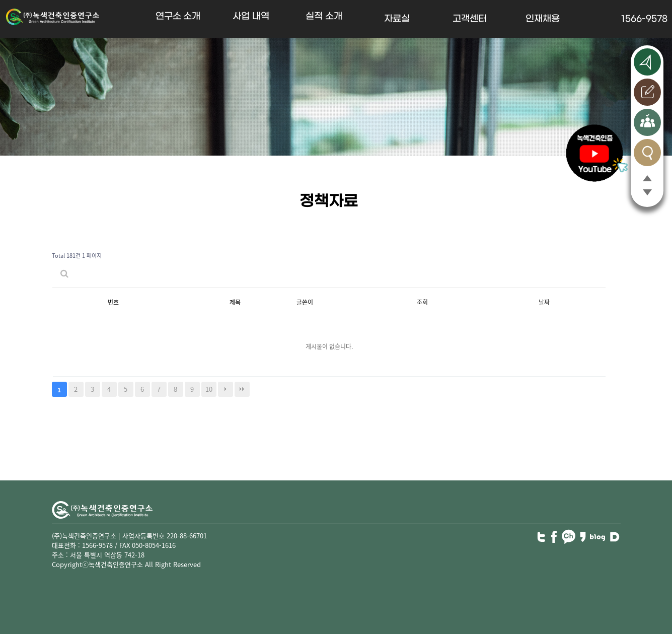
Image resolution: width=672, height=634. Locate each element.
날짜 (544, 302)
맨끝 (242, 389)
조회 (422, 302)
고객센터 (470, 19)
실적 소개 (324, 16)
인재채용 (543, 19)
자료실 (397, 19)
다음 (226, 389)
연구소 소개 (178, 16)
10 (209, 389)
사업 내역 (251, 16)
